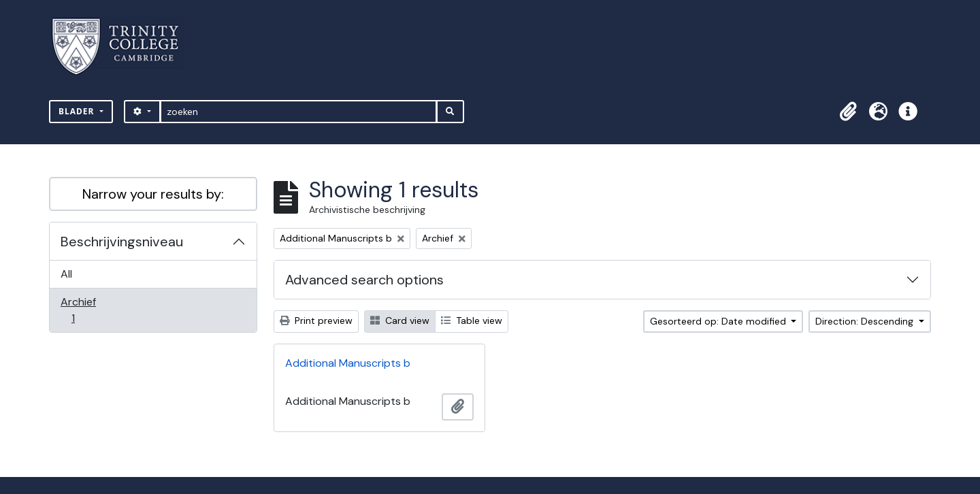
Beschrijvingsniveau (122, 242)
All (66, 274)
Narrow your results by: (153, 194)
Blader (78, 111)
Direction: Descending (866, 321)
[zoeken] (298, 112)
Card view (400, 320)
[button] (848, 112)
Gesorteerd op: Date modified (719, 321)
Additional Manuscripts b (348, 363)
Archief (82, 310)
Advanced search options (364, 280)
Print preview (316, 320)
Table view (472, 320)
